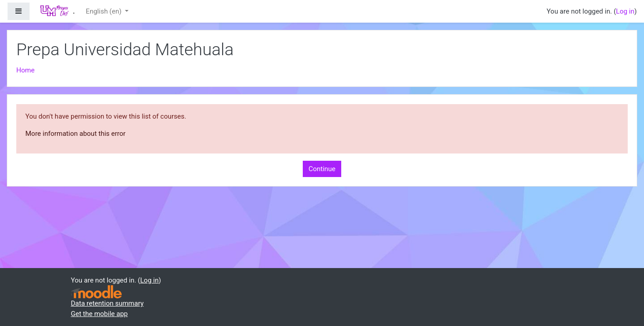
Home (25, 70)
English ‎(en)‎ (105, 11)
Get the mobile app (100, 314)
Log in (625, 11)
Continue (322, 169)
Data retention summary (107, 303)
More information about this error (75, 134)
